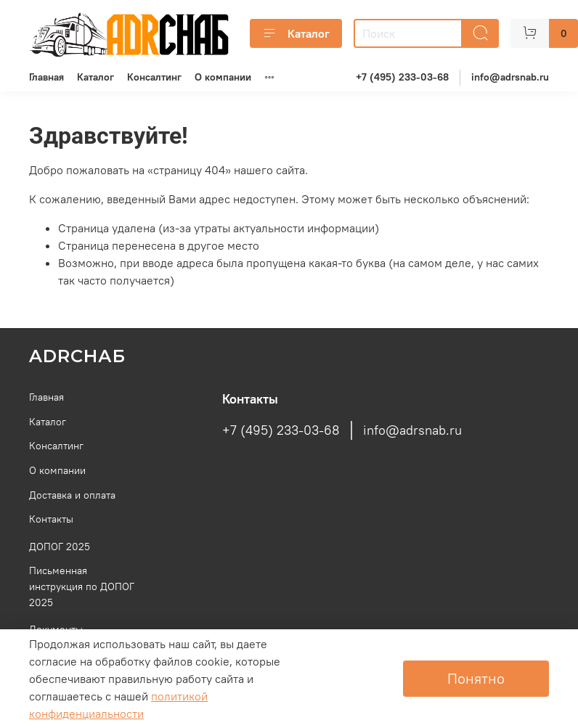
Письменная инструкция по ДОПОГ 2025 (82, 586)
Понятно (476, 678)
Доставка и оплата (72, 495)
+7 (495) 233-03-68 (402, 77)
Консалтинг (154, 77)
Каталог (296, 33)
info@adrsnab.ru (510, 77)
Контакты (51, 519)
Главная (46, 77)
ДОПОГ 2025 (60, 547)
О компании (223, 77)
